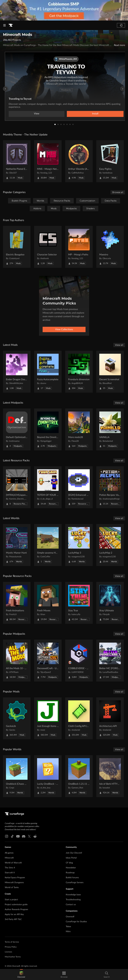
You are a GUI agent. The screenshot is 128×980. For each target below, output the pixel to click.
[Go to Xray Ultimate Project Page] (110, 603)
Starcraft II (10, 873)
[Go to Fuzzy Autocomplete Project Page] (48, 372)
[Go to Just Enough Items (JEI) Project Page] (48, 718)
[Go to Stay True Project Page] (79, 603)
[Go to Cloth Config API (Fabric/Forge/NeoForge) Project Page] (79, 718)
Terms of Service (12, 942)
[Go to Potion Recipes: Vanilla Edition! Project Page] (110, 487)
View (37, 114)
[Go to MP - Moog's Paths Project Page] (79, 247)
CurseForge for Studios (76, 922)
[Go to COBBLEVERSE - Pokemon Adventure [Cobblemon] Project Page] (79, 661)
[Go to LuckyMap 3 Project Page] (79, 545)
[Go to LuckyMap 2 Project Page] (110, 545)
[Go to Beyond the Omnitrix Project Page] (48, 429)
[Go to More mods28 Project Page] (79, 429)
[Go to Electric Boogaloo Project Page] (17, 247)
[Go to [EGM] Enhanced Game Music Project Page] (79, 487)
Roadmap (70, 873)
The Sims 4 (10, 868)
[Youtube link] (18, 836)
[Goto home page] (11, 25)
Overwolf (70, 917)
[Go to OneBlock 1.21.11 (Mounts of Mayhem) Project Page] (79, 776)
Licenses (8, 952)
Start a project (11, 900)
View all (119, 345)
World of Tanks (12, 887)
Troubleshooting (73, 900)
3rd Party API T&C (13, 919)
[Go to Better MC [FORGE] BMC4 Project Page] (110, 661)
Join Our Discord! (74, 853)
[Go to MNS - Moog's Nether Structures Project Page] (48, 161)
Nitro (68, 932)
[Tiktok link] (12, 836)
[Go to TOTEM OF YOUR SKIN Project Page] (48, 487)
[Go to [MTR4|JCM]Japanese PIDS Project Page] (17, 487)
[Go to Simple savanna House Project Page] (48, 545)
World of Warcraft (13, 863)
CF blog (69, 863)
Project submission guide (16, 905)
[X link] (29, 836)
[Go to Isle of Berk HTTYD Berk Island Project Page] (110, 776)
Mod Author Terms (13, 957)
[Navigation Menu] (4, 25)
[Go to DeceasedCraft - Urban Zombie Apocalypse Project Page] (48, 661)
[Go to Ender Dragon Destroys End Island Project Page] (17, 372)
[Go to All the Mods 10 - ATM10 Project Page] (17, 661)
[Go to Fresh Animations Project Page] (17, 603)
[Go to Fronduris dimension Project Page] (79, 372)
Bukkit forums (72, 878)
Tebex (68, 927)
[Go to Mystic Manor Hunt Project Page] (17, 545)
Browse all (118, 192)
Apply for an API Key (14, 914)
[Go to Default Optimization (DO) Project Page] (17, 429)
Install (95, 114)
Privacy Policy (11, 947)
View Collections (64, 329)
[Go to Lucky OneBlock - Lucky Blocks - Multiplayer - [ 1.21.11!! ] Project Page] (48, 776)
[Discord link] (24, 836)
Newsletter (71, 868)
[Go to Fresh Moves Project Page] (48, 603)
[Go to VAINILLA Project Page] (110, 429)
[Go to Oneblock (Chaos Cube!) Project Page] (17, 776)
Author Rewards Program (16, 909)
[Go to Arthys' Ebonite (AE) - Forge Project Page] (79, 161)
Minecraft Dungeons (14, 883)
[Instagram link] (7, 836)
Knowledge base (73, 895)
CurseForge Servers (75, 883)
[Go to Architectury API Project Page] (110, 718)
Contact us (71, 905)
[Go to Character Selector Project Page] (48, 247)
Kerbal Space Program (15, 878)
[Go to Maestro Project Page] (110, 247)
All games (9, 853)
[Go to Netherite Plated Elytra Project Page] (17, 161)
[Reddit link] (35, 836)
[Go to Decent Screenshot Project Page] (110, 372)
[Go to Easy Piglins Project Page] (110, 161)
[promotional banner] (64, 10)
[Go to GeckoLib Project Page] (17, 718)
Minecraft (9, 858)
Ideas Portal (71, 858)
